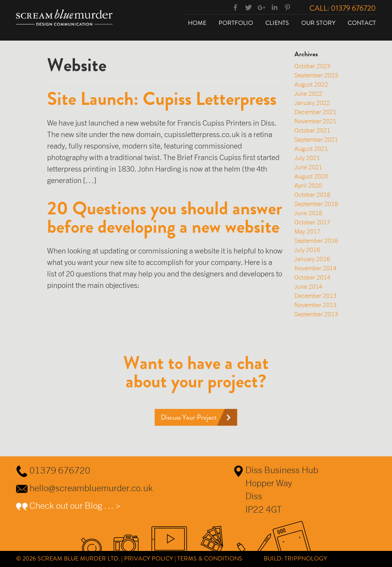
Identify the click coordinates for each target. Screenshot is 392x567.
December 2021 (315, 112)
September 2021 (316, 139)
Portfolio (236, 23)
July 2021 (307, 158)
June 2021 (308, 167)
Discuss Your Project (189, 417)
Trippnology (306, 558)
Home (197, 23)
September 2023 (316, 75)
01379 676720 (60, 470)
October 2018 (312, 194)
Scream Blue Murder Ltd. (79, 558)
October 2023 (312, 66)
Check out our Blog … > (75, 505)
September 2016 (316, 240)
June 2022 (308, 93)
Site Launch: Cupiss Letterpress (162, 99)
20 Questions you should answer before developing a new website (165, 217)
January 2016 (312, 259)
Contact (362, 23)
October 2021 (312, 130)
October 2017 (312, 222)
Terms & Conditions (210, 558)
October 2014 (312, 277)
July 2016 (307, 250)
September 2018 (316, 204)
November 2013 (315, 305)
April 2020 (308, 185)
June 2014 (308, 286)
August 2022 (311, 84)
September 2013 (316, 314)
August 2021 (311, 149)
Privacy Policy (149, 558)
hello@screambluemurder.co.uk (91, 488)
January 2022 (312, 103)
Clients (277, 23)
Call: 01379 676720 (343, 8)
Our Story (318, 23)
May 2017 (307, 231)
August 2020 (311, 176)
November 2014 (315, 268)
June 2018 (308, 213)
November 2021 (315, 121)
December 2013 (315, 296)
